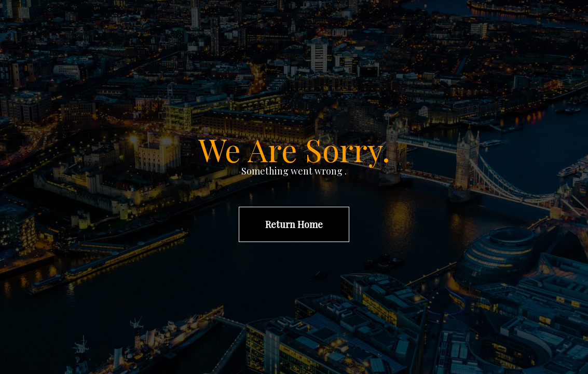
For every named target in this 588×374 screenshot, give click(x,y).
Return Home (294, 224)
